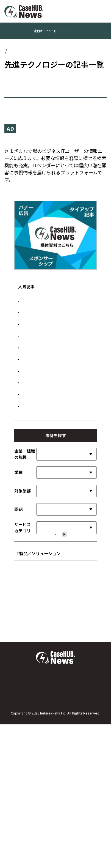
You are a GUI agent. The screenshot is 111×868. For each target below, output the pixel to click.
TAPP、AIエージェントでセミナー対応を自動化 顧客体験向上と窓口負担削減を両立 (57, 358)
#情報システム (73, 51)
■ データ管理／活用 (35, 747)
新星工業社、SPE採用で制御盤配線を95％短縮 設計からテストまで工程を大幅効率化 (56, 480)
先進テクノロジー (55, 72)
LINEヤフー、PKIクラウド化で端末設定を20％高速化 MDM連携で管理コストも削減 (58, 335)
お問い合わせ (56, 830)
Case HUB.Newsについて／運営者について (56, 819)
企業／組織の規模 (25, 574)
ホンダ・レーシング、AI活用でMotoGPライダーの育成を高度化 (57, 524)
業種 (18, 593)
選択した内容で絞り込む (59, 670)
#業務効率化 (50, 39)
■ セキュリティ (31, 774)
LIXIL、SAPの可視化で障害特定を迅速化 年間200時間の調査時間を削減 (59, 402)
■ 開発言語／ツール (35, 739)
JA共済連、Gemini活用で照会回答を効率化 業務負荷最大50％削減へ (56, 442)
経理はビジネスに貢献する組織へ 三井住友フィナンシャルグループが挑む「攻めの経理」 (57, 503)
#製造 (72, 39)
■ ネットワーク (31, 765)
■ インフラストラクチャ (39, 756)
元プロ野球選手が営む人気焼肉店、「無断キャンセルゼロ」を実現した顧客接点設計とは (57, 381)
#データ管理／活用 (41, 51)
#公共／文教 (93, 39)
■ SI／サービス (31, 721)
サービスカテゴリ (23, 648)
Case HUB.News (20, 72)
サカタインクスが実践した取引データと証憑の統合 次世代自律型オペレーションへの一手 (57, 422)
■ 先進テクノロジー (35, 730)
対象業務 (23, 611)
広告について (56, 842)
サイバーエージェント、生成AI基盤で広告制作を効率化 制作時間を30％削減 (57, 460)
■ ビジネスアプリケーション (43, 712)
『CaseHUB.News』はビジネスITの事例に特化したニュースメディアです (53, 165)
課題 (18, 630)
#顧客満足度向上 (21, 39)
